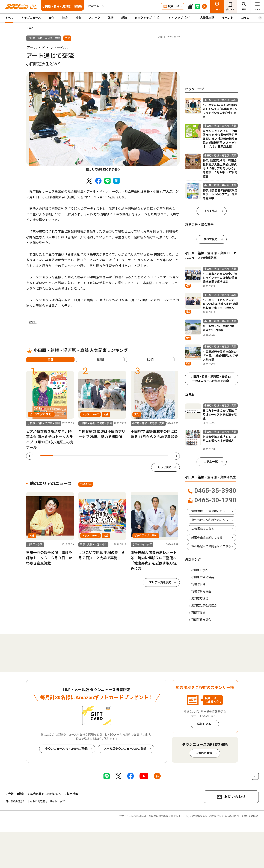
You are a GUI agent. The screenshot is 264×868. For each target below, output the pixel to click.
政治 (111, 18)
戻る (31, 28)
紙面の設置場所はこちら (207, 538)
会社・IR (230, 10)
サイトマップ (57, 801)
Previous (30, 456)
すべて (9, 18)
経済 (124, 18)
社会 (65, 18)
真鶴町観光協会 (201, 620)
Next (176, 456)
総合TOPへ (94, 6)
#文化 (33, 322)
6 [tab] (110, 456)
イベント (228, 18)
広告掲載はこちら (203, 529)
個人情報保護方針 (15, 801)
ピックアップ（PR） (148, 18)
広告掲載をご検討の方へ (46, 794)
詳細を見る (204, 724)
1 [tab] (47, 456)
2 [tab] (59, 456)
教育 (78, 18)
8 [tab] (136, 456)
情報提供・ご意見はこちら (208, 511)
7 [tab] (123, 456)
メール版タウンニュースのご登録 (125, 749)
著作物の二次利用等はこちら (210, 520)
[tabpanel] (103, 122)
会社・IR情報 (16, 794)
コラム (245, 18)
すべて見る (211, 211)
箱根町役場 (198, 584)
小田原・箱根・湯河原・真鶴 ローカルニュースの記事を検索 (211, 379)
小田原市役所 (200, 570)
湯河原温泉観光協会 (204, 606)
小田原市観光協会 (203, 577)
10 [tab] (161, 456)
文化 (51, 18)
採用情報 (73, 794)
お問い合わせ (235, 797)
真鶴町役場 (198, 613)
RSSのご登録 (204, 753)
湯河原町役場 (200, 598)
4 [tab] (85, 456)
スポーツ (94, 18)
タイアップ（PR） (181, 18)
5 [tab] (98, 456)
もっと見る (165, 467)
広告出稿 (174, 6)
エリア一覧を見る (160, 582)
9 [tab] (149, 456)
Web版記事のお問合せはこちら (211, 546)
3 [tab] (72, 456)
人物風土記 (207, 18)
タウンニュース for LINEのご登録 (66, 749)
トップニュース (31, 18)
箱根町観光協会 (201, 591)
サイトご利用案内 (37, 801)
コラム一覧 (211, 462)
